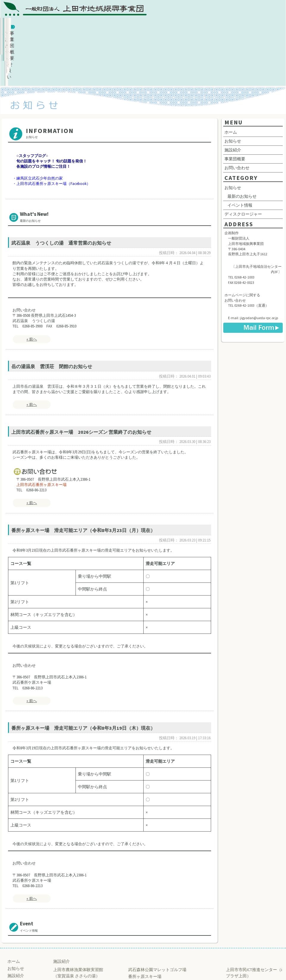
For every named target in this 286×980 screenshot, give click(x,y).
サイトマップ (20, 947)
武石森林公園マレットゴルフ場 (157, 920)
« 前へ (32, 289)
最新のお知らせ (242, 146)
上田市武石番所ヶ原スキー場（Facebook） (53, 134)
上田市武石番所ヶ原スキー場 (41, 435)
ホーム (27, 26)
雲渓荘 (59, 946)
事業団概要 (264, 26)
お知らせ (74, 26)
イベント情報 (240, 155)
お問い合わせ (216, 26)
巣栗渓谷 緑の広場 (145, 940)
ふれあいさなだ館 (70, 933)
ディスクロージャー (243, 164)
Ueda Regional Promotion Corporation (140, 966)
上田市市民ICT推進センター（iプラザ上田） (254, 923)
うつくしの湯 (66, 940)
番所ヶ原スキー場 (145, 927)
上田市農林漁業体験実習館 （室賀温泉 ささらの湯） (78, 923)
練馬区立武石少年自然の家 (40, 128)
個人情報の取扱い (169, 26)
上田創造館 (236, 933)
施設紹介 (122, 26)
